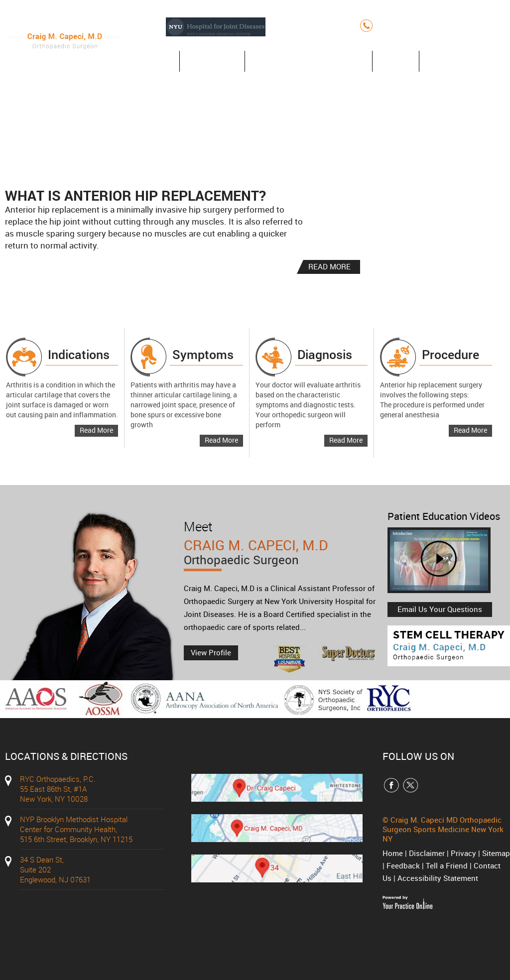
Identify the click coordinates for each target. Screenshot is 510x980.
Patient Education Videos (444, 516)
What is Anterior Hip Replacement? (135, 195)
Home (153, 61)
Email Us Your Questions (440, 609)
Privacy (463, 853)
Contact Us (455, 61)
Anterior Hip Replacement (309, 61)
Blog (396, 61)
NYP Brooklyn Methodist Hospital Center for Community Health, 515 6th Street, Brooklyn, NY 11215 (76, 829)
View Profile (211, 652)
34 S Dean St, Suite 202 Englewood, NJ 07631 (55, 869)
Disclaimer (427, 853)
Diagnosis (325, 354)
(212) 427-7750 (480, 25)
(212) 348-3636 (412, 25)
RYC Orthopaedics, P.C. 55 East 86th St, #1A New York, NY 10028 (58, 789)
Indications (79, 354)
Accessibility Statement (438, 878)
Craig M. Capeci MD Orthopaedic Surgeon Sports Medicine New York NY (443, 829)
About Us (212, 61)
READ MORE (329, 266)
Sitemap (496, 853)
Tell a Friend (447, 865)
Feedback (403, 865)
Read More (96, 430)
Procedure (450, 354)
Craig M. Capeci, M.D (283, 558)
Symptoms (203, 354)
